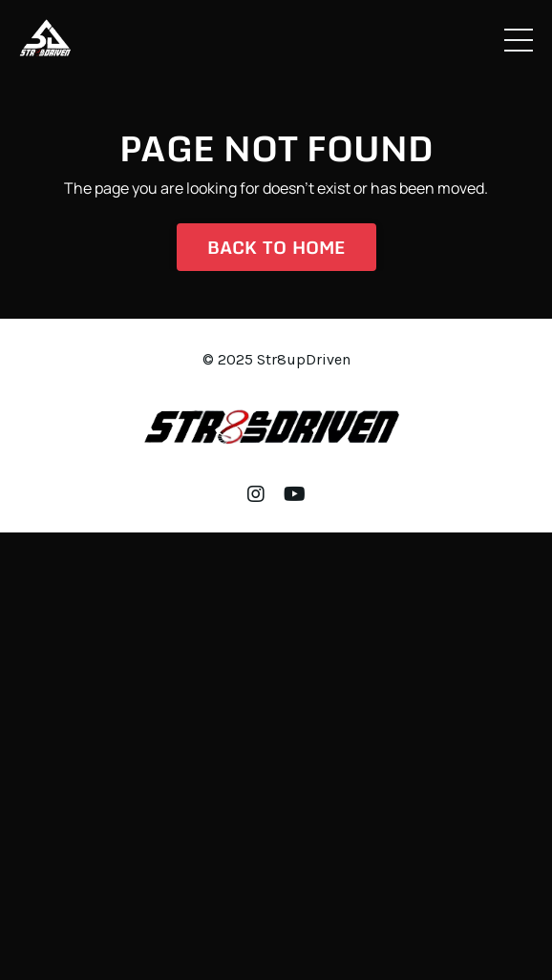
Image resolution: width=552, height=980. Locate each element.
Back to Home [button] (276, 247)
